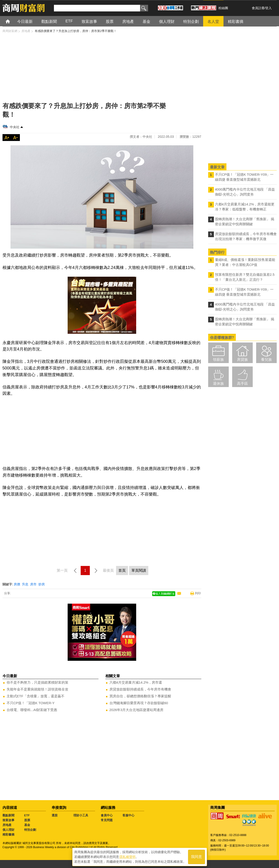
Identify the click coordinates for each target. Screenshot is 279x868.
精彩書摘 (8, 835)
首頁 (12, 21)
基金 (27, 825)
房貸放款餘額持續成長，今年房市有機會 (140, 689)
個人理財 (8, 830)
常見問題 (107, 820)
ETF (27, 815)
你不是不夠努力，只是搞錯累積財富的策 (37, 682)
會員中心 (107, 815)
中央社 (15, 127)
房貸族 (242, 360)
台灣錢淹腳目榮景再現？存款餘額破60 (139, 703)
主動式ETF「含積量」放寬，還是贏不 (36, 696)
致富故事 (8, 820)
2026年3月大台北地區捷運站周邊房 (137, 710)
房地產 (7, 825)
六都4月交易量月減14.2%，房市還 (136, 682)
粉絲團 (223, 8)
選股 (55, 815)
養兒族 (266, 360)
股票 (27, 820)
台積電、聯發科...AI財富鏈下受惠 (32, 710)
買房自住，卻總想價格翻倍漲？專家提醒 (140, 696)
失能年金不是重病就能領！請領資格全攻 (37, 689)
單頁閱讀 (139, 570)
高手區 (242, 384)
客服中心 (128, 815)
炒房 (42, 584)
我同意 (197, 857)
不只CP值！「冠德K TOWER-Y (31, 703)
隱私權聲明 (128, 857)
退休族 (218, 384)
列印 (198, 593)
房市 (33, 584)
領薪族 (218, 360)
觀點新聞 (8, 815)
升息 (25, 584)
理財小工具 (81, 815)
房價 (17, 584)
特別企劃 (30, 830)
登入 (268, 8)
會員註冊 (258, 8)
